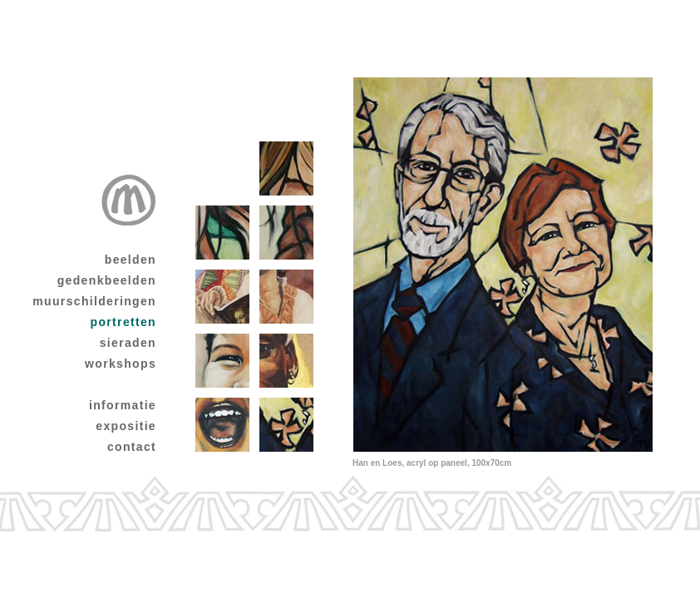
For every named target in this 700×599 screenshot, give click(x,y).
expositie (126, 426)
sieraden (128, 343)
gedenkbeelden (107, 280)
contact (132, 447)
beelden (131, 260)
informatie (123, 405)
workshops (121, 364)
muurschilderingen (94, 301)
